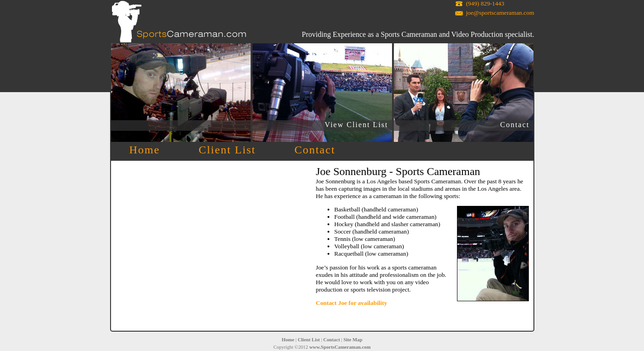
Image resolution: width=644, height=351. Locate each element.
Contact (515, 125)
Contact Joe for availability (352, 303)
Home (145, 150)
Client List (227, 150)
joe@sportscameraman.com (500, 13)
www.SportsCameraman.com (340, 347)
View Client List (357, 125)
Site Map (353, 340)
